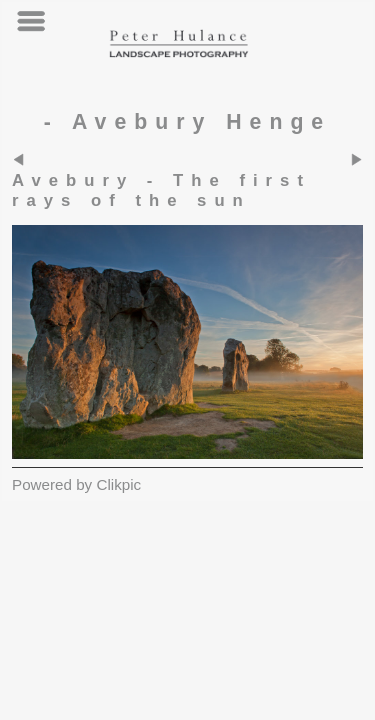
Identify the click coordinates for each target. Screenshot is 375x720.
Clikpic (118, 484)
